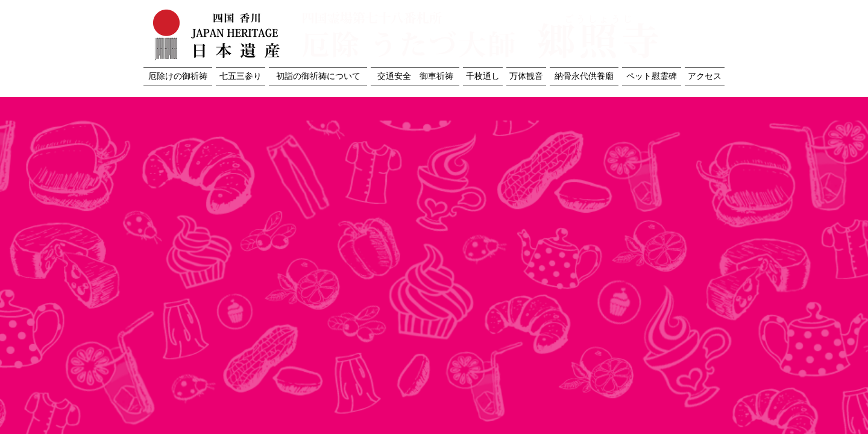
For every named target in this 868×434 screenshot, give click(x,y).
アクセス (705, 76)
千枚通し (483, 76)
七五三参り (241, 76)
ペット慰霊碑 (652, 76)
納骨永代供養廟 (584, 76)
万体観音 (526, 76)
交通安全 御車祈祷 (415, 76)
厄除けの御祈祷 (178, 76)
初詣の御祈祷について (318, 76)
